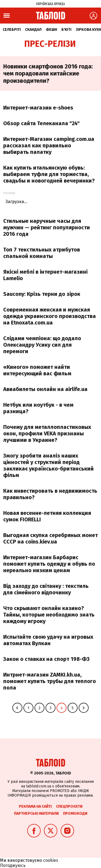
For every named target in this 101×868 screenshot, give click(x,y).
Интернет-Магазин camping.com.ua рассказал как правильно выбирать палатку (49, 145)
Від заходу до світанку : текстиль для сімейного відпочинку (46, 589)
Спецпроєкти (69, 806)
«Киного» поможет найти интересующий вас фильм (37, 370)
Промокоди (75, 814)
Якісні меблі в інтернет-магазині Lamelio (45, 275)
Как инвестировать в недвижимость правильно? (50, 494)
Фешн (51, 30)
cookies (51, 860)
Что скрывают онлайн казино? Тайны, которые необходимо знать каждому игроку (49, 615)
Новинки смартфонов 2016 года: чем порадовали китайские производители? (48, 74)
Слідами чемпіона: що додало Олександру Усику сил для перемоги (42, 345)
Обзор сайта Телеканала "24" (41, 123)
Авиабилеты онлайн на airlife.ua (45, 389)
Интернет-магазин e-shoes (38, 108)
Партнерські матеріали (36, 814)
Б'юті (66, 30)
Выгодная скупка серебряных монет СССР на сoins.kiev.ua (50, 538)
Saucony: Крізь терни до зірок (42, 294)
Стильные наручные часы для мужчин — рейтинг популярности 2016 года (47, 227)
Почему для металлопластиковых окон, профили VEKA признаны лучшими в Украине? (47, 433)
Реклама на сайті (35, 806)
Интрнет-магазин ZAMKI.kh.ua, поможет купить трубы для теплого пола (50, 681)
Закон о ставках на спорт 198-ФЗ (46, 659)
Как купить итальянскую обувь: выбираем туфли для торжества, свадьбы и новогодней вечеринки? (49, 174)
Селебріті (12, 30)
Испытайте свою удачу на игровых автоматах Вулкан (48, 640)
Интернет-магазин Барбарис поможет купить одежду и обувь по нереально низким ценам (49, 564)
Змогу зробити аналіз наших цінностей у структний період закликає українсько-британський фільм (48, 465)
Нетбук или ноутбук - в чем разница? (38, 408)
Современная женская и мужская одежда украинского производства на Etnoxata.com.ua (50, 316)
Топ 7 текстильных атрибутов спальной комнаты (42, 253)
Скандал (33, 30)
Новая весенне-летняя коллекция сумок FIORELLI (47, 516)
